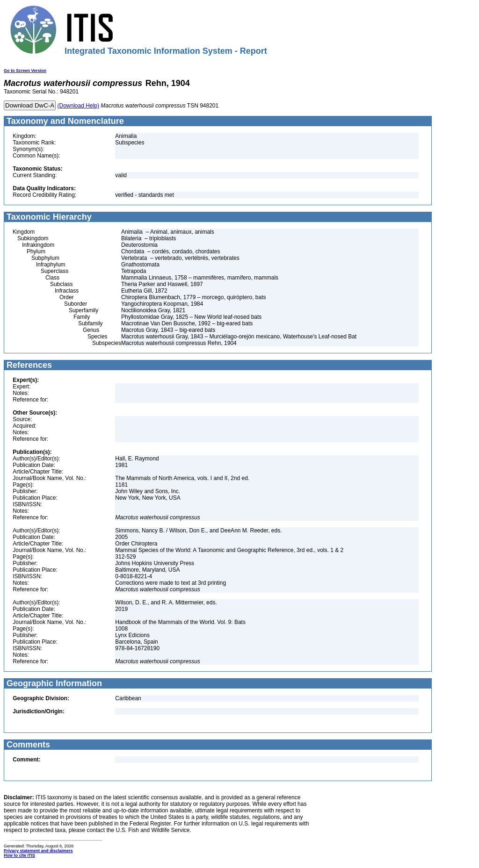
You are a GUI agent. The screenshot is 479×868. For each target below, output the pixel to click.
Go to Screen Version (25, 71)
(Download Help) (78, 106)
